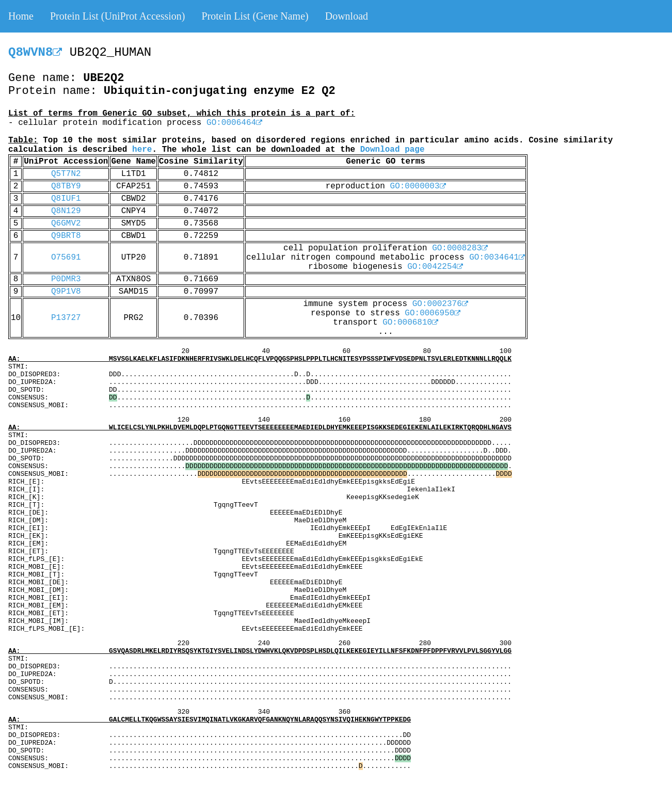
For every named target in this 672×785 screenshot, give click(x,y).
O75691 (66, 258)
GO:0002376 (440, 304)
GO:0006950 (433, 313)
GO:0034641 (497, 258)
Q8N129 (66, 211)
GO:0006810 (410, 323)
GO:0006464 (234, 123)
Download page (393, 150)
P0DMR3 (66, 279)
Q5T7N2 (66, 174)
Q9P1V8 (66, 292)
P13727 (66, 318)
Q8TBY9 (66, 186)
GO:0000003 (418, 186)
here (142, 150)
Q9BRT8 (66, 236)
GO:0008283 (460, 248)
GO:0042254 (435, 267)
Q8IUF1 (66, 199)
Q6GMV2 (66, 223)
